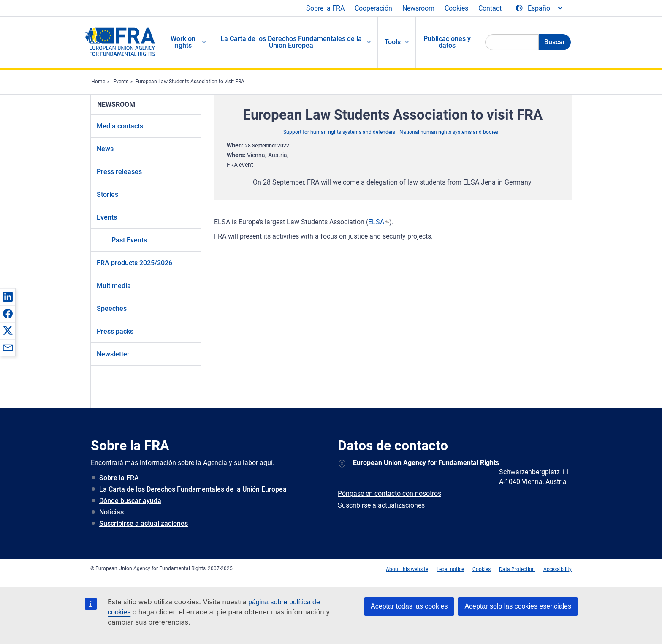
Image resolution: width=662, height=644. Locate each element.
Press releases (119, 172)
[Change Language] (540, 8)
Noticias (111, 512)
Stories (107, 194)
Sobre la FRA (325, 8)
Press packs (115, 331)
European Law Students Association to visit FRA (190, 82)
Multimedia (114, 286)
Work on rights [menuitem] (183, 42)
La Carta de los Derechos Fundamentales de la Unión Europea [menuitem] (291, 42)
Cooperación (373, 8)
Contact (490, 8)
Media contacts (120, 126)
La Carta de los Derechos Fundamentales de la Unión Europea (193, 489)
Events (121, 82)
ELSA (376, 222)
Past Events (129, 240)
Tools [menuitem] (393, 42)
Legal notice (450, 569)
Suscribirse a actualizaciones (144, 523)
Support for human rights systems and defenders (339, 132)
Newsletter (113, 354)
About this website (407, 569)
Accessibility (558, 569)
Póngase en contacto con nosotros (389, 493)
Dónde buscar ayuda (130, 501)
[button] (8, 296)
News (105, 149)
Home (98, 82)
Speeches (112, 308)
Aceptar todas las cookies (409, 606)
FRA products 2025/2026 (134, 263)
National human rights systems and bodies (449, 132)
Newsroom (418, 8)
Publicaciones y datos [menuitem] (447, 42)
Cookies (456, 8)
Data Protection (517, 569)
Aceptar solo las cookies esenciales (518, 606)
